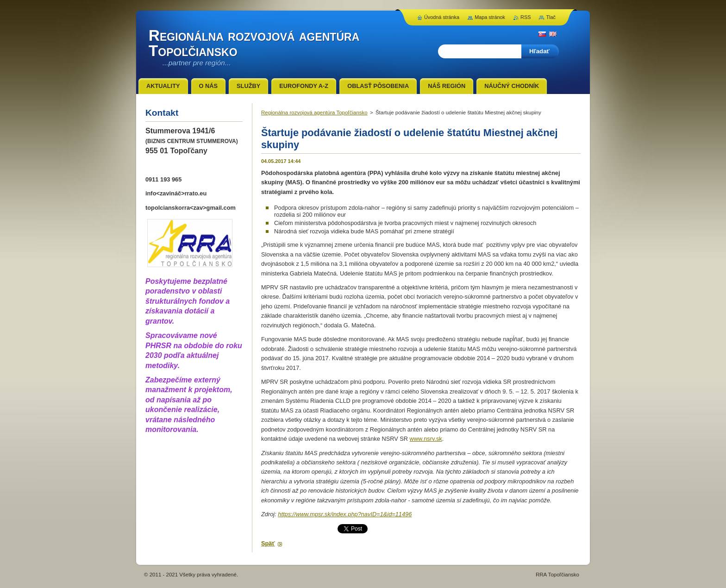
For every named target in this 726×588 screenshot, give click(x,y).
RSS (526, 17)
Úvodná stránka (442, 17)
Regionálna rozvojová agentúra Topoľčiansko (314, 113)
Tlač (551, 17)
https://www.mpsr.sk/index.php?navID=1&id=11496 (345, 514)
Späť (268, 543)
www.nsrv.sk (426, 439)
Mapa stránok (490, 17)
